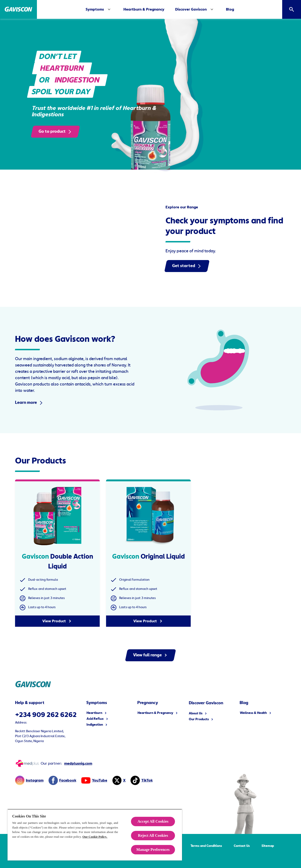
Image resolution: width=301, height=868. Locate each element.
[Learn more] (29, 403)
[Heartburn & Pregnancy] (144, 9)
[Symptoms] (99, 9)
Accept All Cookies (153, 821)
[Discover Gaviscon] (191, 9)
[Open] (292, 9)
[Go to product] (55, 132)
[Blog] (230, 9)
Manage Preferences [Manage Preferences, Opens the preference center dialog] (153, 850)
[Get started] (187, 266)
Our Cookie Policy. (95, 837)
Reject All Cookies (153, 835)
